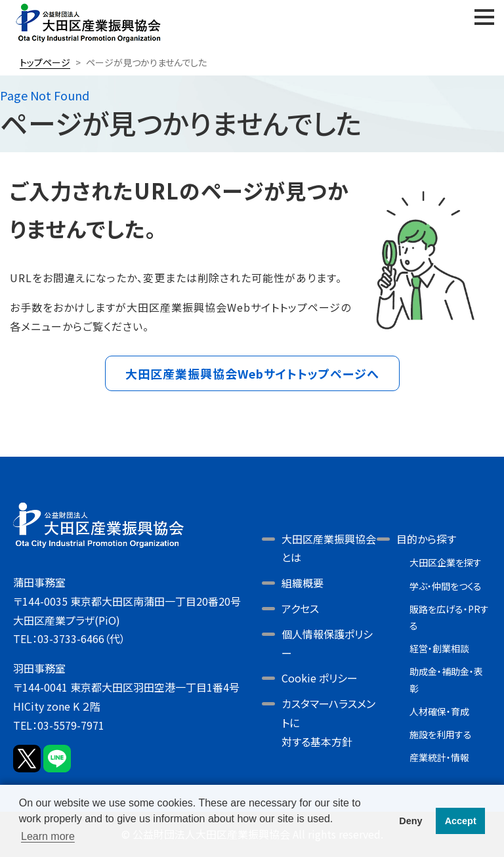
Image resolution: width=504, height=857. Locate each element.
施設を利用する (441, 734)
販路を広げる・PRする (449, 617)
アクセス (300, 608)
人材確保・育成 (439, 711)
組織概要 (303, 583)
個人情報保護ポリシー (327, 643)
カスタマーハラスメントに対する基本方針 (328, 722)
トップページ (45, 62)
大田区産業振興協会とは (329, 548)
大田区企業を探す (446, 562)
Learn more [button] (48, 836)
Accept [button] (461, 821)
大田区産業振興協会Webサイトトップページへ (252, 373)
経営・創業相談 (439, 648)
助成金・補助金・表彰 (446, 679)
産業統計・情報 (439, 757)
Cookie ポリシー (320, 678)
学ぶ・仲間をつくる (446, 586)
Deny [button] (410, 821)
